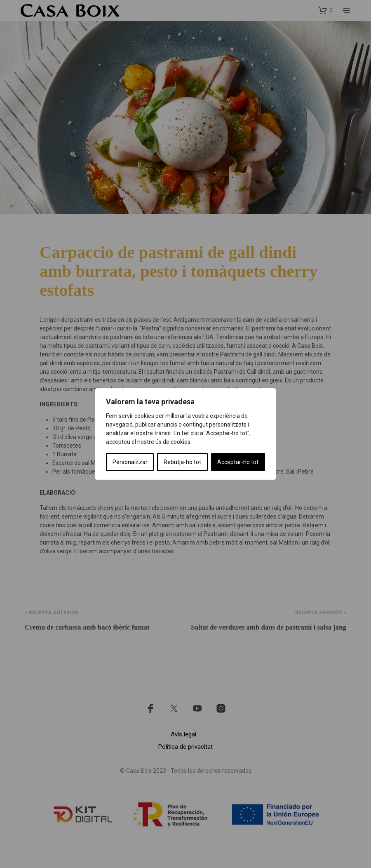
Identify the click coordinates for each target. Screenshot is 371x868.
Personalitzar (130, 462)
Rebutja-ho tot (182, 462)
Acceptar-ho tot (238, 462)
